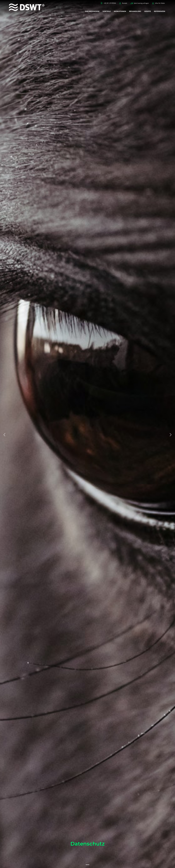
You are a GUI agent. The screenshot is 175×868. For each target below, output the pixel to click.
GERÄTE (148, 11)
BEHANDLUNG (135, 11)
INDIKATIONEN (120, 11)
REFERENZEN (160, 11)
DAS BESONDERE (92, 11)
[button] (4, 434)
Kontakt (125, 3)
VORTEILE (107, 11)
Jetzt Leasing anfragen (141, 3)
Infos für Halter (160, 3)
